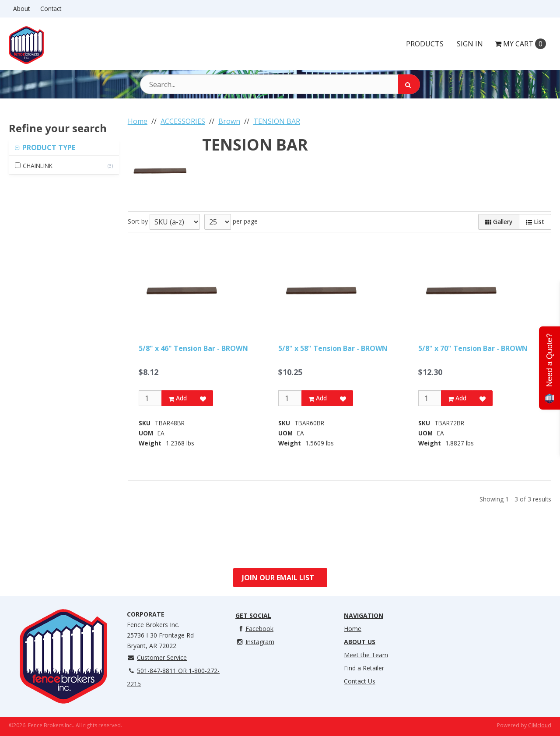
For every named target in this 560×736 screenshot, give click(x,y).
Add (178, 398)
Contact (51, 9)
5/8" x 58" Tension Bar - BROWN (333, 348)
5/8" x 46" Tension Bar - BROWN (193, 348)
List (535, 222)
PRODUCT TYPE (48, 147)
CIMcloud (540, 725)
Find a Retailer (364, 668)
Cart (520, 44)
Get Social (253, 615)
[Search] (409, 84)
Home (353, 629)
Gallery (499, 222)
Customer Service (157, 657)
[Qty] (150, 398)
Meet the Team (366, 655)
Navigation (364, 615)
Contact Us (360, 681)
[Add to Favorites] (203, 398)
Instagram (255, 642)
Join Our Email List (278, 578)
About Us (360, 642)
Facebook (254, 629)
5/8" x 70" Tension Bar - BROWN (473, 348)
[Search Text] (280, 84)
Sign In (470, 44)
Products (425, 44)
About (21, 9)
